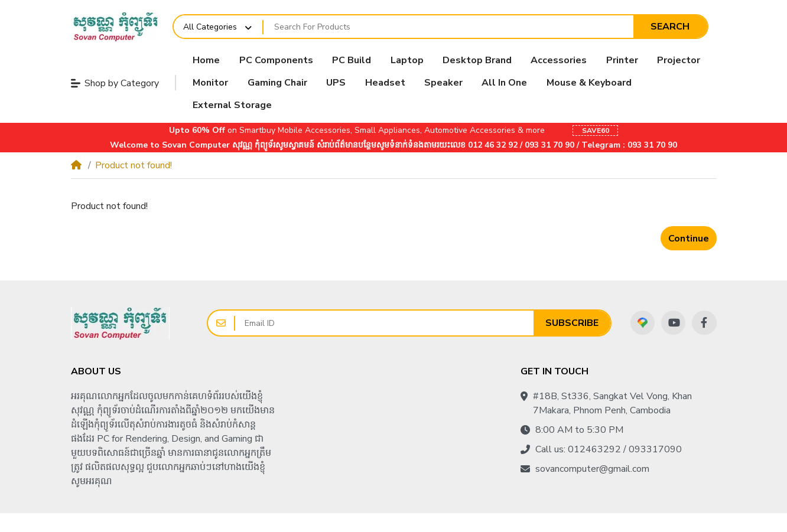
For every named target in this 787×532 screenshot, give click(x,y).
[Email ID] (384, 323)
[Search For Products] (448, 27)
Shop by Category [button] (115, 83)
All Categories (210, 27)
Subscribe (572, 323)
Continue (689, 239)
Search (670, 27)
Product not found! (134, 165)
